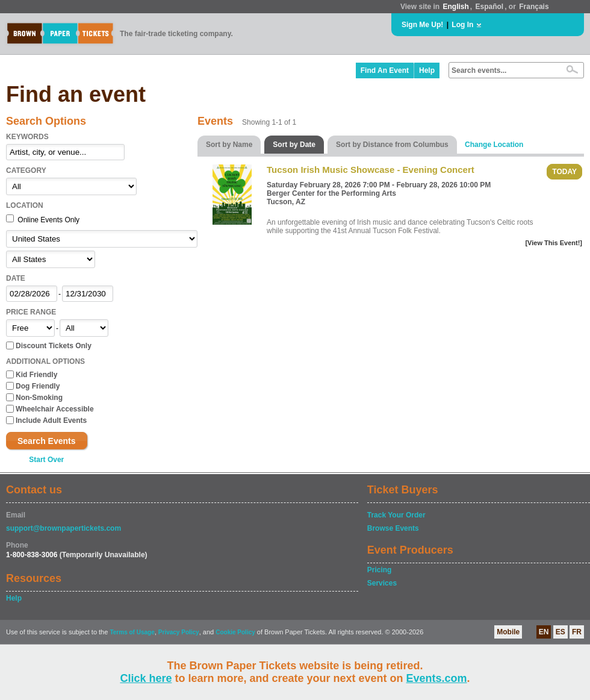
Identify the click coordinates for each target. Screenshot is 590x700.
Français (534, 7)
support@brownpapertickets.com (64, 528)
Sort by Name (229, 145)
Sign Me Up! (422, 25)
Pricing (380, 570)
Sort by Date (294, 145)
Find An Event (385, 70)
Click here (146, 678)
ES (560, 632)
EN (544, 632)
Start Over (46, 460)
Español (490, 7)
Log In (462, 25)
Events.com (437, 678)
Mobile (508, 632)
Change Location (494, 145)
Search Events (47, 441)
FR (577, 632)
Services (382, 583)
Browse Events (393, 528)
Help (427, 70)
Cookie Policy (235, 632)
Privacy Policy (179, 632)
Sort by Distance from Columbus (392, 145)
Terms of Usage (132, 632)
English (455, 7)
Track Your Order (396, 515)
